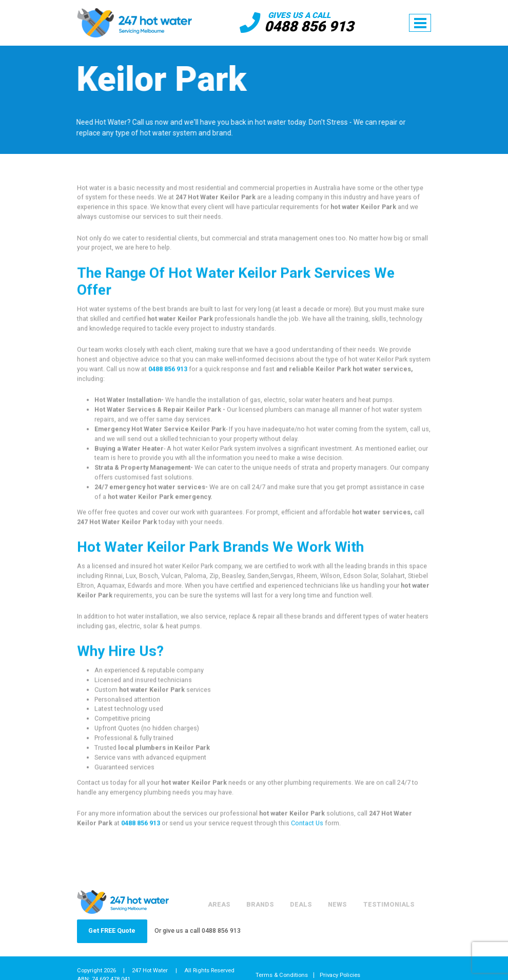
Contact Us (307, 826)
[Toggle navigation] (420, 23)
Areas (219, 904)
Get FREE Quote (112, 930)
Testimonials (389, 904)
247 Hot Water (150, 971)
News (337, 904)
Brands (260, 904)
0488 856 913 (309, 26)
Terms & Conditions (282, 975)
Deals (301, 904)
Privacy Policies (340, 975)
